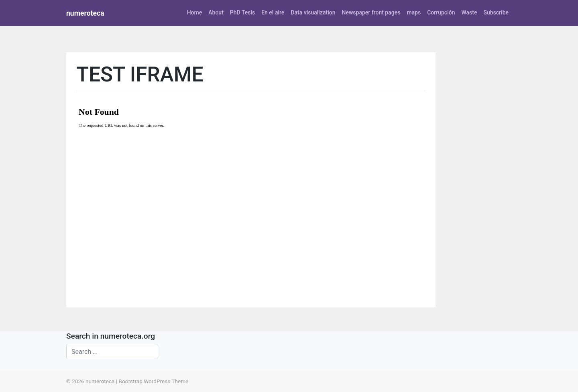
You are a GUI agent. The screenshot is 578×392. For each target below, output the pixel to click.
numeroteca (85, 13)
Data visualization (313, 12)
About (216, 12)
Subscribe (496, 12)
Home (195, 12)
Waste (469, 12)
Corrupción (441, 12)
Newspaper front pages (371, 12)
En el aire (273, 12)
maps (414, 12)
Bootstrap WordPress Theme (154, 381)
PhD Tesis (242, 12)
